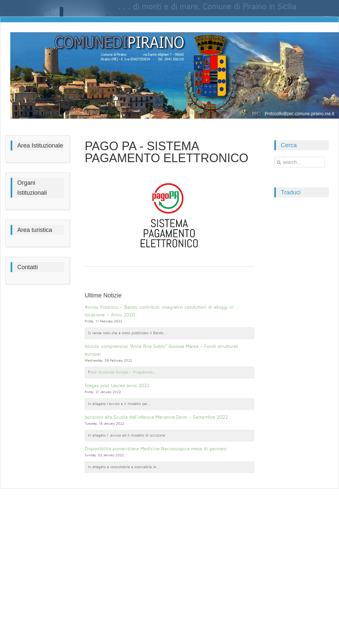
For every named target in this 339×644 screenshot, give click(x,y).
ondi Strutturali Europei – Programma (121, 372)
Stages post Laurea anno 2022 (117, 386)
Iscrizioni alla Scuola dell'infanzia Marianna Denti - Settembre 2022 (156, 417)
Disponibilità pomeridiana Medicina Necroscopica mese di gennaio (156, 449)
